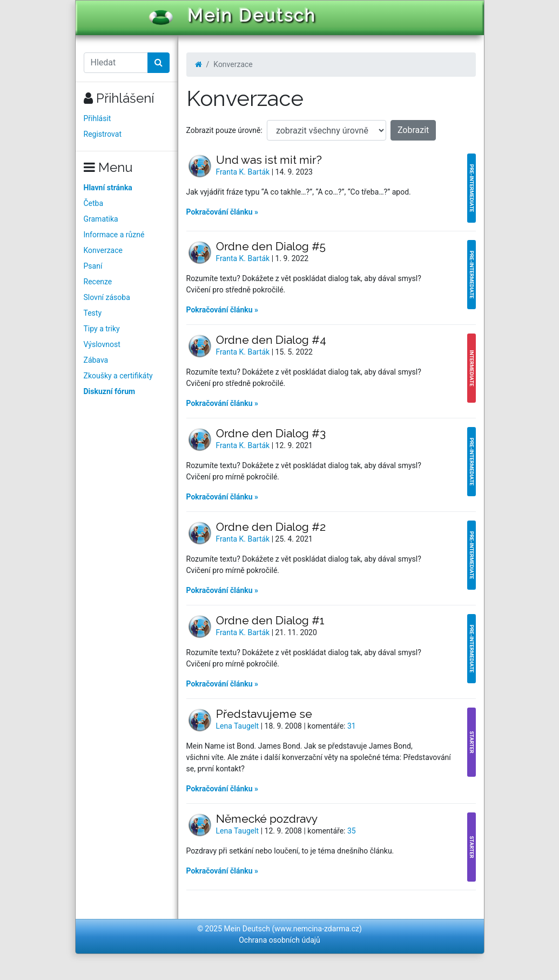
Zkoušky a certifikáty (118, 376)
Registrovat (103, 134)
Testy (93, 313)
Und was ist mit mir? (269, 160)
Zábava (96, 360)
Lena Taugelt (238, 726)
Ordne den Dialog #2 (271, 527)
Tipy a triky (102, 329)
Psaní (93, 266)
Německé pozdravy (267, 819)
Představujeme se (264, 714)
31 (352, 726)
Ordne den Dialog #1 (270, 620)
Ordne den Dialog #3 (271, 433)
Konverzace (103, 250)
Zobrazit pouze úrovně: (224, 130)
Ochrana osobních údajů (279, 940)
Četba (94, 203)
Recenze (98, 282)
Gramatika (101, 219)
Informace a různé (114, 235)
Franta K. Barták (244, 172)
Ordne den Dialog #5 (271, 246)
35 (352, 831)
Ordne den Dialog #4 (271, 340)
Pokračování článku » (223, 212)
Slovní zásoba (107, 297)
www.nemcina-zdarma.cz (317, 929)
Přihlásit (97, 118)
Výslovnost (102, 344)
